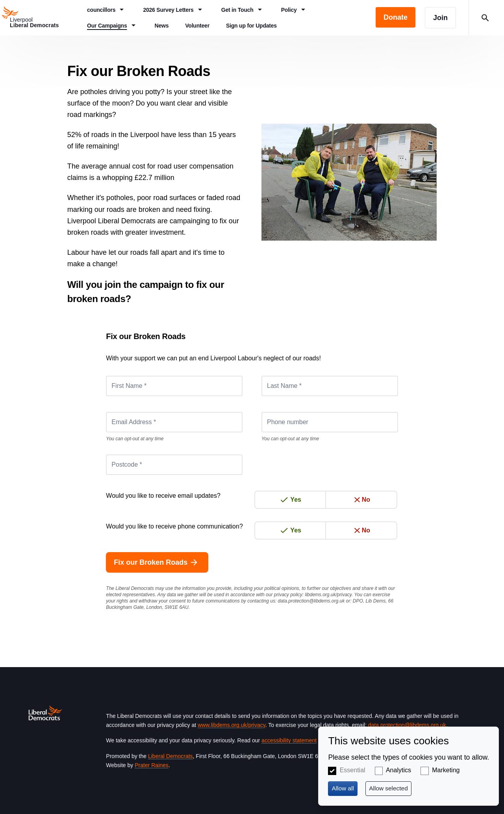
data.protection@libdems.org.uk (311, 601)
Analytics (398, 770)
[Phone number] (330, 422)
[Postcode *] (174, 465)
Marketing (446, 770)
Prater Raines (152, 765)
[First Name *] (174, 386)
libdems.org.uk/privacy (328, 595)
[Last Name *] (330, 386)
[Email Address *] (174, 422)
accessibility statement (289, 740)
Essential (353, 770)
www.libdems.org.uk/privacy (232, 725)
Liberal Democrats (170, 756)
